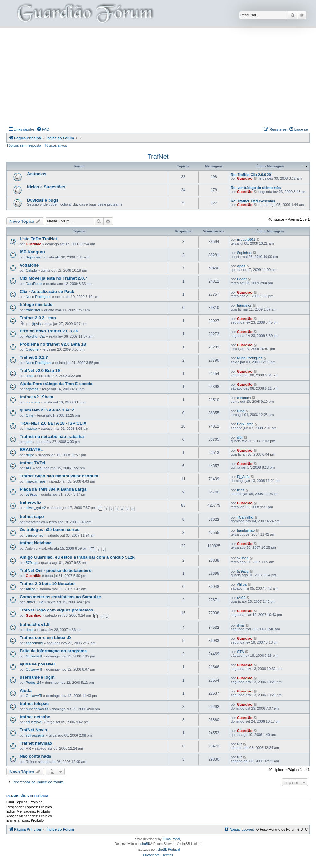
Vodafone (29, 265)
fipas (241, 490)
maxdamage (36, 481)
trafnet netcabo (35, 717)
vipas (241, 266)
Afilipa (31, 589)
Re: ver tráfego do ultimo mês (256, 188)
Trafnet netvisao (36, 743)
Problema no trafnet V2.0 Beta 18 (53, 344)
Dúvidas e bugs (43, 200)
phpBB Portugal (169, 850)
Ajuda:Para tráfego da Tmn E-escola (56, 384)
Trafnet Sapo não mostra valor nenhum (59, 476)
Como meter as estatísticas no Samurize (60, 597)
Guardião (245, 178)
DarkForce (34, 284)
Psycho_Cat (35, 336)
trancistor (33, 310)
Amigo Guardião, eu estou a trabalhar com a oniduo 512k (77, 557)
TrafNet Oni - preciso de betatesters (55, 570)
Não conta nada (35, 756)
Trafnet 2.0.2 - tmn (38, 318)
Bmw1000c (34, 602)
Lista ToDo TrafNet (38, 239)
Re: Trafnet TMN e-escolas (253, 201)
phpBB (145, 844)
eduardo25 (34, 722)
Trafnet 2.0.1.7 (34, 357)
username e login (37, 677)
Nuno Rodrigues (39, 297)
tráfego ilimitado (36, 305)
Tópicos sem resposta (24, 145)
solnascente (35, 735)
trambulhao (35, 535)
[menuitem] (43, 129)
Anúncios (37, 174)
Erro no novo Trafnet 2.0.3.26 (49, 331)
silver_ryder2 (36, 508)
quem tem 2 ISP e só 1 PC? (47, 410)
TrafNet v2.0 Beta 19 (40, 371)
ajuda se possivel (37, 664)
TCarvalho (245, 517)
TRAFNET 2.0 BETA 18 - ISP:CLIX (53, 423)
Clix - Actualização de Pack (47, 291)
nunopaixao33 (37, 709)
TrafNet (158, 157)
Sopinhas (33, 257)
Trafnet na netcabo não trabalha (52, 436)
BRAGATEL (31, 450)
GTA (240, 652)
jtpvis (36, 324)
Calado (31, 270)
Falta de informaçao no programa (53, 651)
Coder (242, 279)
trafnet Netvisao (36, 543)
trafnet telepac (34, 704)
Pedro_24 (33, 683)
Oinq (29, 415)
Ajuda (26, 690)
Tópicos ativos (56, 145)
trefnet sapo (32, 516)
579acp (32, 494)
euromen (33, 402)
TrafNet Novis (33, 730)
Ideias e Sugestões (46, 187)
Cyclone (32, 349)
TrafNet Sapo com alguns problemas (56, 610)
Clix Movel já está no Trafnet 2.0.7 (53, 278)
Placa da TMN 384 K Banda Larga (53, 489)
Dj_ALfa (243, 477)
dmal (30, 376)
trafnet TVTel (32, 463)
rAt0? (241, 598)
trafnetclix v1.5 (34, 624)
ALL (29, 468)
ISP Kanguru (32, 252)
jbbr (29, 442)
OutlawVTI (34, 656)
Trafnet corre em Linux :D (45, 638)
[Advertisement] (161, 77)
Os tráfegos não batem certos (50, 530)
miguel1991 (246, 240)
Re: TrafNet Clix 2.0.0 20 (251, 175)
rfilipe (30, 455)
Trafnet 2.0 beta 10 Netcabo (47, 584)
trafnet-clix (30, 502)
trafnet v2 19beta (36, 397)
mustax (31, 429)
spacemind (34, 643)
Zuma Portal (171, 839)
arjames (32, 389)
